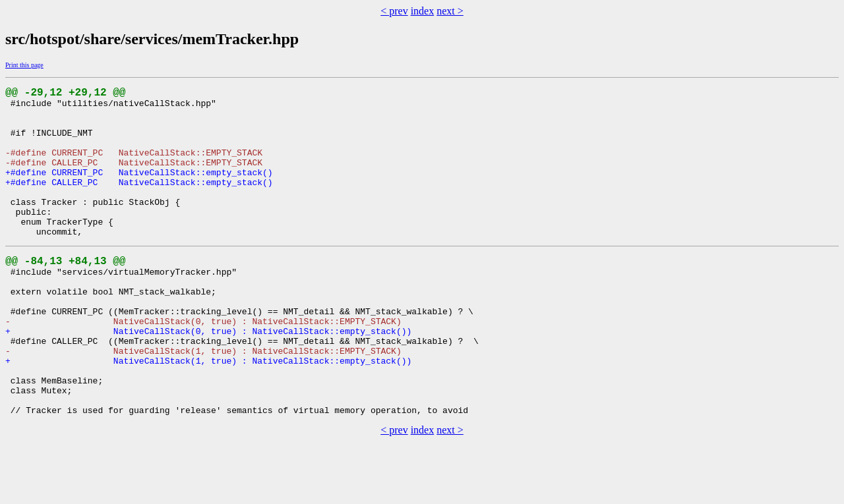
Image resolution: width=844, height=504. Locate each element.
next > (450, 11)
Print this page (24, 65)
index (423, 11)
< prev (394, 11)
